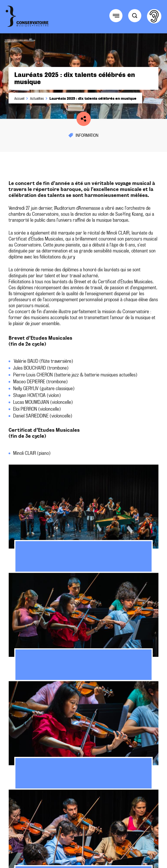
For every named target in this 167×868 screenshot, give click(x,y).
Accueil (19, 99)
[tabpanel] (83, 519)
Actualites (37, 99)
